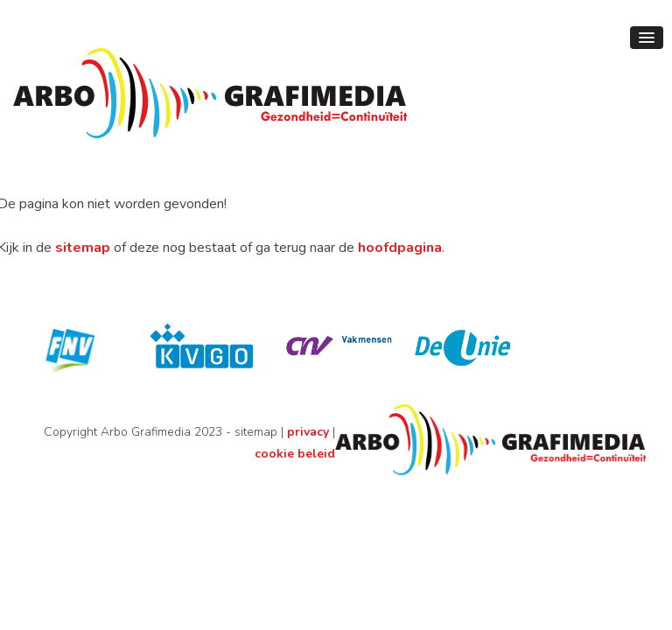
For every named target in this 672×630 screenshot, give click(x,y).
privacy (308, 432)
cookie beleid (295, 454)
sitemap (83, 248)
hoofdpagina (400, 248)
